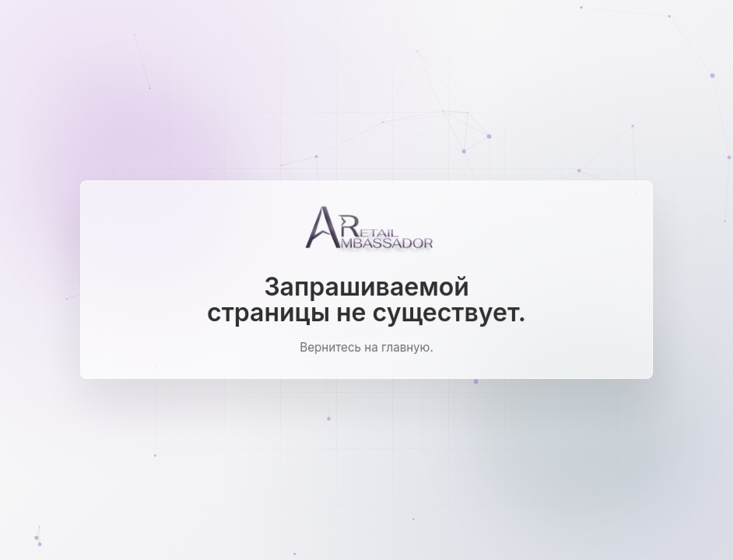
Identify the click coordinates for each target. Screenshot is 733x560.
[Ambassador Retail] (366, 231)
